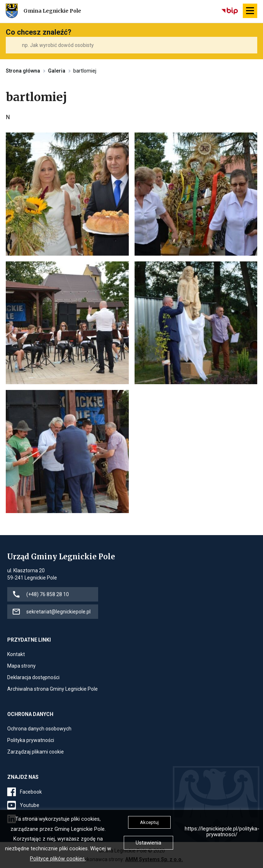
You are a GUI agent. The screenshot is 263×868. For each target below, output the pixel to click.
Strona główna (23, 71)
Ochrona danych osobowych (39, 729)
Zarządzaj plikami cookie (36, 752)
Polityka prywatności (31, 740)
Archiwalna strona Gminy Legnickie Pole (52, 689)
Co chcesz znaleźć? (39, 32)
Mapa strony (21, 666)
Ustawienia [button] (148, 843)
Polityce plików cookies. (58, 859)
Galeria (57, 71)
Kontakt (16, 654)
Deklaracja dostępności (33, 677)
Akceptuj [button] (149, 822)
